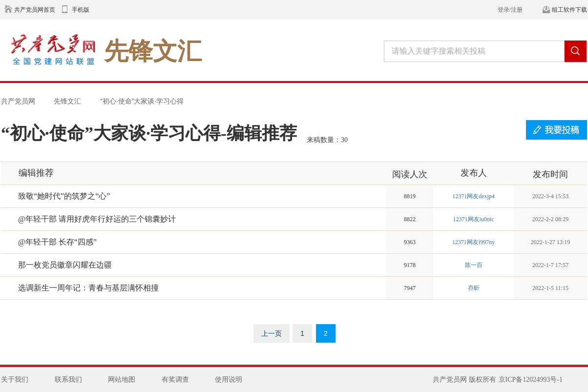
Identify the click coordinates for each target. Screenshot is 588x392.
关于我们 (15, 380)
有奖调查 (175, 380)
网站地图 (122, 380)
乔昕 (474, 288)
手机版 (81, 10)
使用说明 (229, 380)
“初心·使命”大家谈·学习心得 (142, 101)
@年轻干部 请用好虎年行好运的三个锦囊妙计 (97, 219)
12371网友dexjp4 (473, 196)
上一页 (272, 333)
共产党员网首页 (35, 10)
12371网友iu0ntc (474, 219)
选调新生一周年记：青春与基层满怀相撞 (88, 288)
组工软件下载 (569, 10)
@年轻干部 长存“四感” (57, 242)
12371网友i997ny (473, 242)
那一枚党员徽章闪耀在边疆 (65, 265)
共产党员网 (18, 101)
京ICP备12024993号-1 (531, 380)
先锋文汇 (67, 101)
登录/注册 (510, 10)
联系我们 (68, 380)
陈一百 (474, 265)
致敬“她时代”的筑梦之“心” (64, 196)
